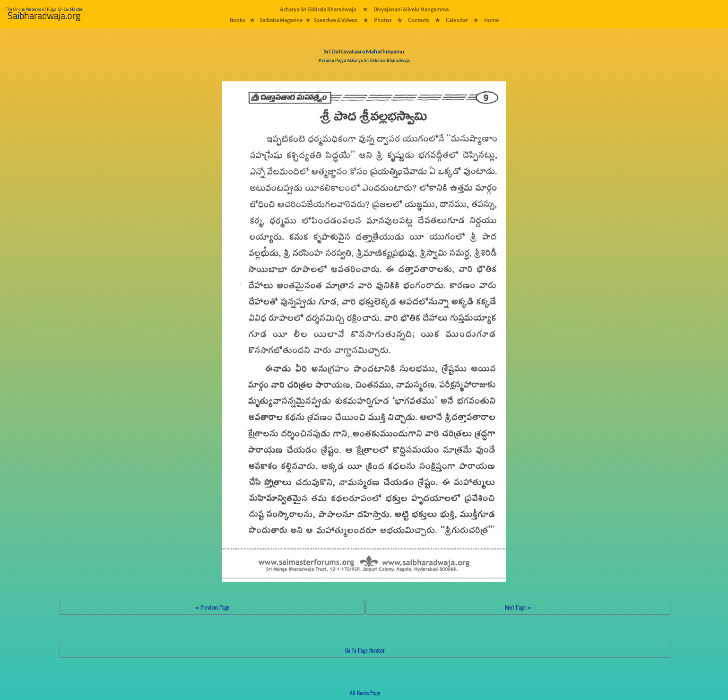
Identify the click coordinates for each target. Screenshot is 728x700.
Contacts (419, 20)
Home (491, 20)
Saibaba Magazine (281, 20)
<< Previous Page (212, 607)
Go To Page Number (365, 650)
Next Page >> (518, 607)
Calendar (457, 20)
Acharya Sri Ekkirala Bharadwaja (318, 9)
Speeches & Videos (335, 20)
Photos (383, 20)
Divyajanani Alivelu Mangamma (411, 9)
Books (237, 20)
